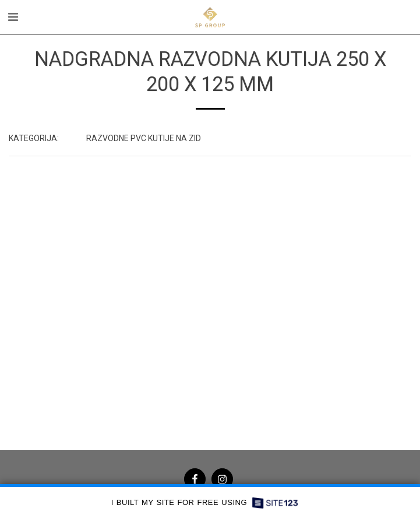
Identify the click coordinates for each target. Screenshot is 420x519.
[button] (13, 17)
